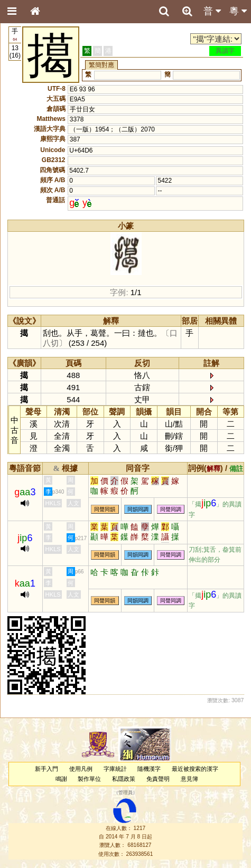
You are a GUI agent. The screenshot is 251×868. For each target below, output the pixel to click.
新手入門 (47, 769)
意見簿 (189, 779)
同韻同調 (138, 509)
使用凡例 (81, 769)
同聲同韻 (105, 509)
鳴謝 (61, 779)
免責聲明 (158, 779)
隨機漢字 (149, 769)
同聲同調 (171, 509)
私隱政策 (124, 779)
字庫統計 (115, 769)
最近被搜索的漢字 (195, 769)
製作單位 (89, 779)
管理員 (125, 793)
